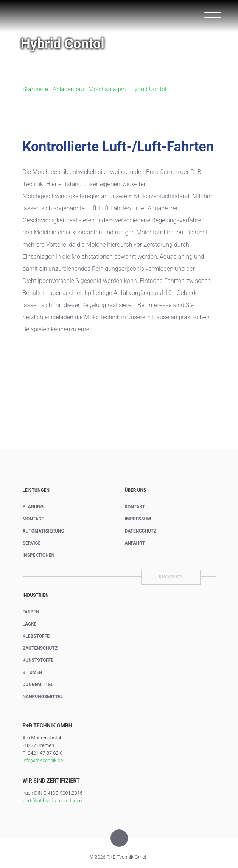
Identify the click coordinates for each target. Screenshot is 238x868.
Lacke (30, 624)
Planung (33, 507)
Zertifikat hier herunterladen (52, 800)
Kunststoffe (38, 660)
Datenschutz (141, 531)
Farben (31, 612)
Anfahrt (135, 543)
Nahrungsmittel (43, 697)
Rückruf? (171, 577)
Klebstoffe (36, 636)
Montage (33, 519)
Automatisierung (44, 531)
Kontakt (135, 507)
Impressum (138, 519)
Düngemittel (38, 685)
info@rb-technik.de (43, 760)
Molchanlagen (107, 89)
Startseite (36, 89)
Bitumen (33, 672)
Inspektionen (39, 555)
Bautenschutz (40, 648)
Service (32, 543)
